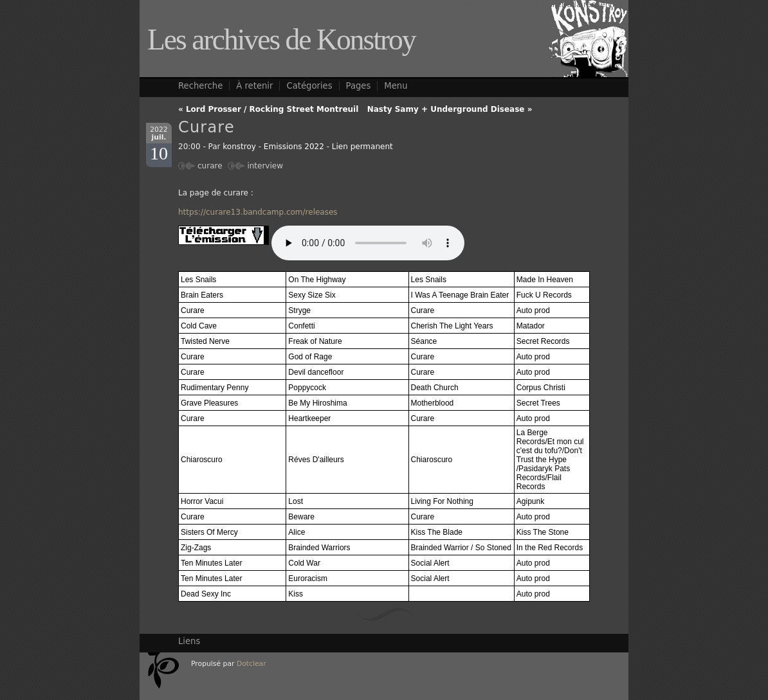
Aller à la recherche (584, 4)
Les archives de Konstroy (281, 40)
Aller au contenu (446, 4)
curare (210, 166)
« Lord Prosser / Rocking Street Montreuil (268, 109)
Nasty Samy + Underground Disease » (450, 109)
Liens (189, 641)
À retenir (254, 86)
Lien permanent (362, 147)
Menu (396, 86)
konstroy (239, 147)
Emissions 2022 (294, 147)
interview (265, 166)
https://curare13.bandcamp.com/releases (258, 212)
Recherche (200, 86)
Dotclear (251, 664)
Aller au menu (513, 4)
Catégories (309, 86)
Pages (359, 86)
